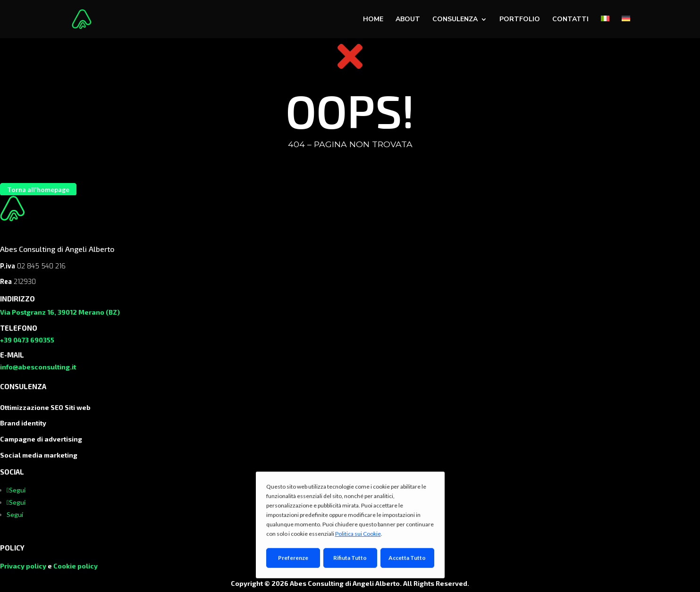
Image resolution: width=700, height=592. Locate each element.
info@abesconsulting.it (38, 367)
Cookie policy (76, 566)
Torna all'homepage (38, 189)
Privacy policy (23, 566)
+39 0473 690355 (27, 340)
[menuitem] (605, 27)
